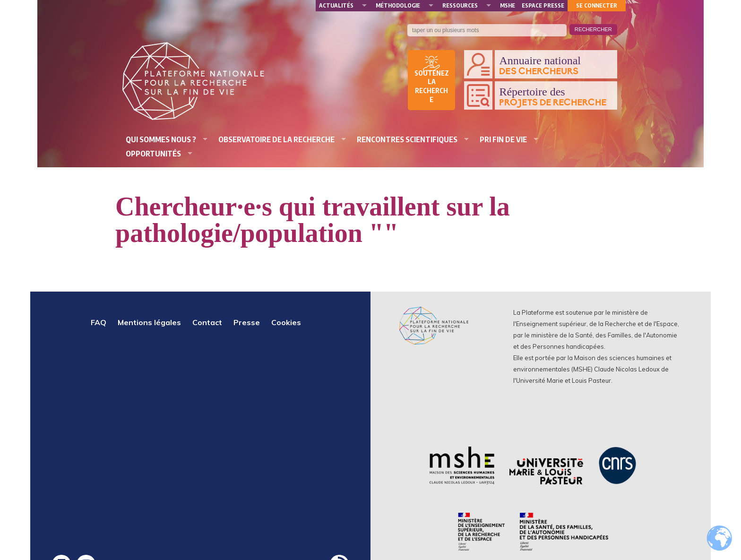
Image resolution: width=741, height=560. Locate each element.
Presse (247, 322)
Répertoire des (556, 97)
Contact (207, 322)
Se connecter (597, 5)
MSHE (508, 5)
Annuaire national (556, 66)
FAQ (99, 322)
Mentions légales (149, 322)
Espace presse (543, 5)
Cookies (286, 322)
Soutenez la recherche (432, 86)
